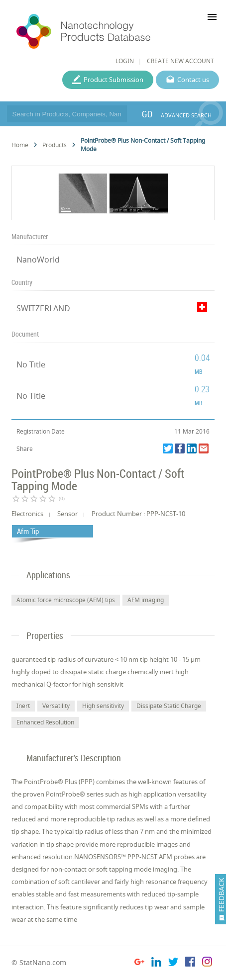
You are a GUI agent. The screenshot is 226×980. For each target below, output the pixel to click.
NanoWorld (38, 260)
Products (55, 145)
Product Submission (113, 80)
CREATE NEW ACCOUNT (180, 61)
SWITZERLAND (43, 308)
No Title (31, 364)
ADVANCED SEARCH (186, 115)
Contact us (193, 80)
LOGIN (125, 61)
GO (147, 114)
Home (20, 145)
